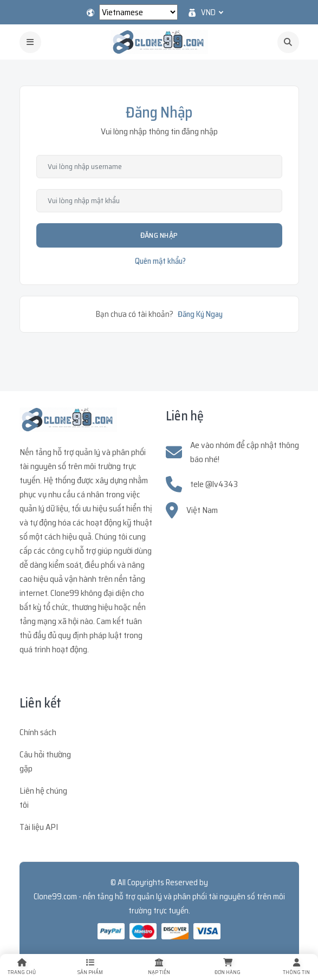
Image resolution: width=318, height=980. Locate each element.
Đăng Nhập (159, 235)
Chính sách (38, 732)
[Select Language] (138, 12)
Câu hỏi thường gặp (45, 761)
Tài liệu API (39, 827)
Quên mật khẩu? (160, 261)
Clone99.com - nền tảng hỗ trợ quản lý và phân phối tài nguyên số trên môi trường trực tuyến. (159, 904)
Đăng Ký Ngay (200, 314)
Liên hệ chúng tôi (43, 798)
